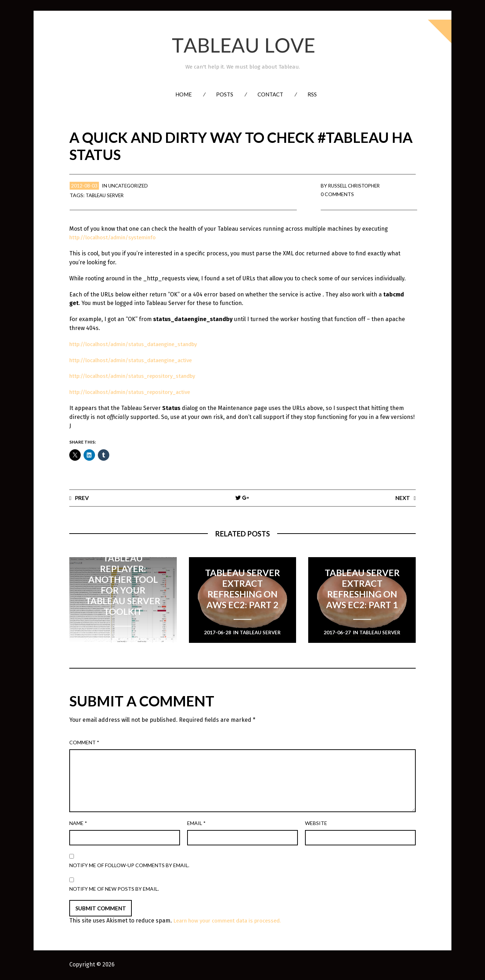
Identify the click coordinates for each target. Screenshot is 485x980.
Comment (84, 743)
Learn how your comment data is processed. (232, 921)
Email (196, 823)
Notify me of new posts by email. (114, 889)
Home (184, 94)
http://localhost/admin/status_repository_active (135, 392)
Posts (225, 94)
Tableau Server (107, 195)
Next (402, 498)
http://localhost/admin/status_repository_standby (138, 376)
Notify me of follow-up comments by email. (129, 866)
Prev (82, 498)
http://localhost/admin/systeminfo (116, 237)
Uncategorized (130, 186)
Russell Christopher (357, 186)
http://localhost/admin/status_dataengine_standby (139, 344)
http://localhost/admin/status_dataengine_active (136, 360)
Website (316, 823)
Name (78, 823)
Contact (270, 94)
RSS (312, 94)
